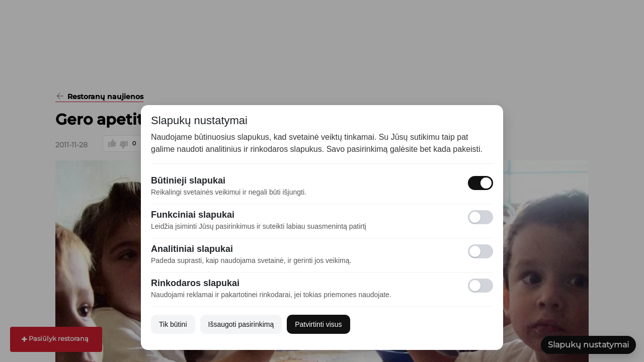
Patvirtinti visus (318, 324)
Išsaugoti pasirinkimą (241, 324)
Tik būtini (173, 324)
